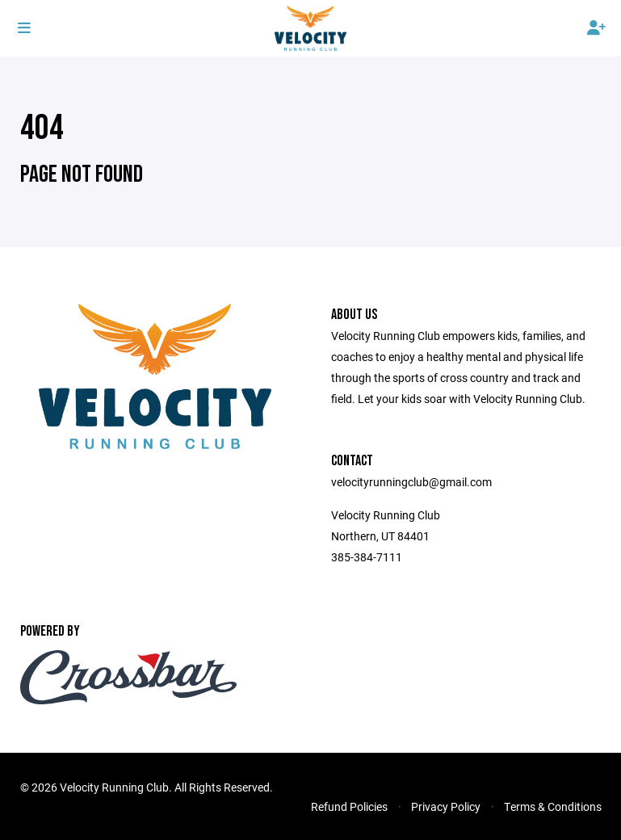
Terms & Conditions (553, 806)
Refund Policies (349, 806)
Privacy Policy (446, 806)
